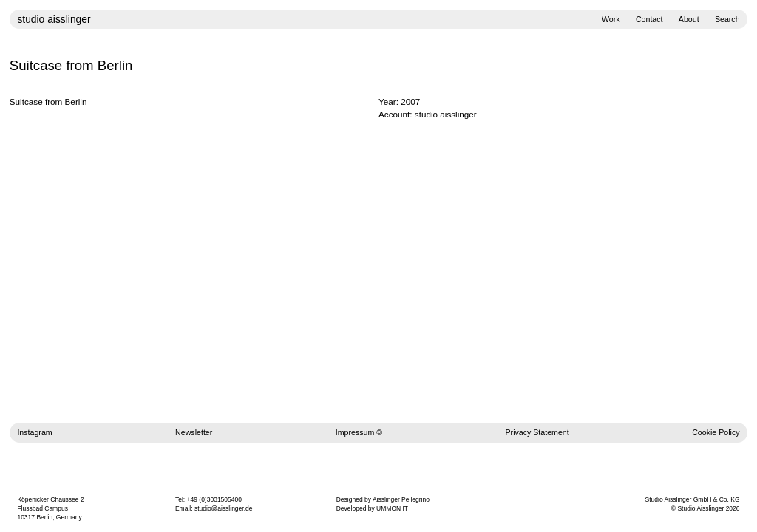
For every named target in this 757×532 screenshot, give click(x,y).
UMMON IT (392, 508)
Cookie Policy (716, 432)
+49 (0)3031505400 (214, 499)
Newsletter (194, 432)
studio (54, 19)
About (689, 19)
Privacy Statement (537, 432)
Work (611, 19)
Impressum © (359, 432)
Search (727, 19)
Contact (649, 19)
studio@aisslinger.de (224, 508)
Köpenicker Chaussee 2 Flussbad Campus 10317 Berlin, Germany (50, 508)
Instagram (34, 432)
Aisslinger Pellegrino (401, 499)
